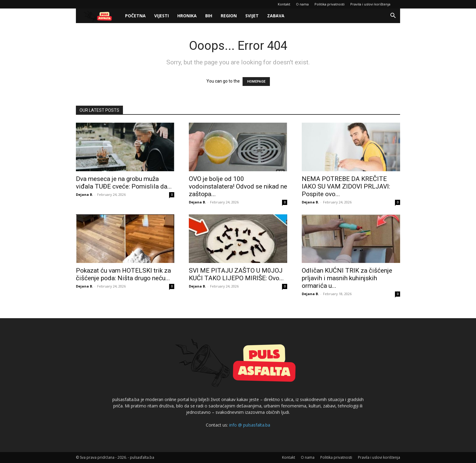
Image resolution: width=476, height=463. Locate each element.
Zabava (276, 16)
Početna (135, 16)
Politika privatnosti (330, 4)
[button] (393, 16)
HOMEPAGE (256, 82)
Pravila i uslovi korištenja (370, 4)
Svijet (252, 16)
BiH (209, 16)
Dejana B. (84, 194)
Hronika (187, 16)
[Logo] (98, 16)
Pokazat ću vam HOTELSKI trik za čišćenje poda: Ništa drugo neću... (123, 274)
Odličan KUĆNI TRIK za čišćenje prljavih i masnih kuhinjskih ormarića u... (347, 278)
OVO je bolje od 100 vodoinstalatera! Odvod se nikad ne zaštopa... (238, 186)
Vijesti (161, 16)
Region (229, 16)
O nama (302, 4)
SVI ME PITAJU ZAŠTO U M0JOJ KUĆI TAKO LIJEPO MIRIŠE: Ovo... (236, 274)
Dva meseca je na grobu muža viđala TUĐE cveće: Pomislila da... (124, 183)
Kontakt (284, 4)
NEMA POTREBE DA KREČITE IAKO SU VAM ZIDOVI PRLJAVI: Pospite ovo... (346, 186)
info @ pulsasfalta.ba (250, 425)
